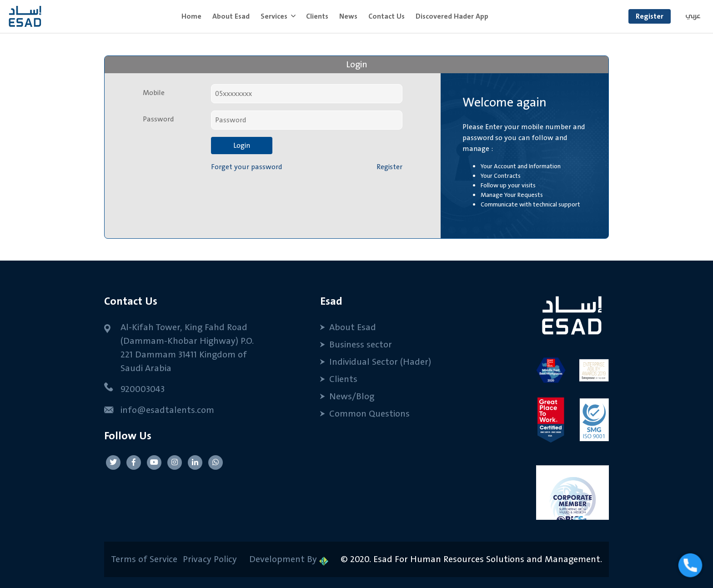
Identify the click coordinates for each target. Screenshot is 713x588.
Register (650, 16)
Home (194, 16)
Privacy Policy (209, 559)
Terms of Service (144, 559)
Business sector (361, 345)
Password (158, 119)
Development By (289, 559)
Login (242, 146)
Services (275, 16)
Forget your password (246, 167)
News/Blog (352, 397)
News (348, 16)
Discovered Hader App (452, 16)
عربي (693, 16)
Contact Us (387, 16)
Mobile (154, 93)
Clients (317, 16)
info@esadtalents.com (167, 410)
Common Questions (369, 414)
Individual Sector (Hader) (380, 362)
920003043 (143, 389)
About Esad (231, 16)
